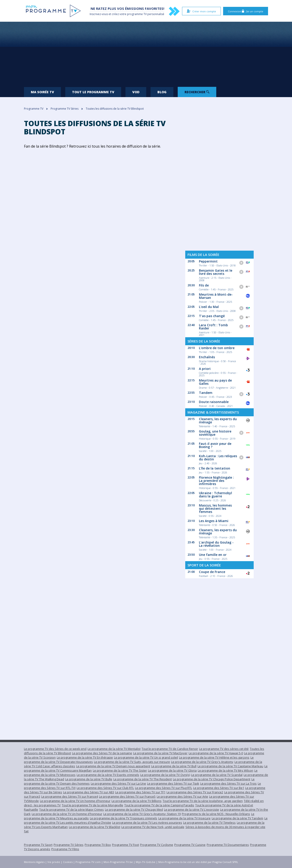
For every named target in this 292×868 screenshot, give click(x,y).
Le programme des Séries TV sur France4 (70, 796)
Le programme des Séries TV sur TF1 (140, 792)
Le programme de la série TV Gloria (172, 770)
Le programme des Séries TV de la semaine (102, 753)
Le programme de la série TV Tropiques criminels (124, 818)
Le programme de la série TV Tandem (237, 818)
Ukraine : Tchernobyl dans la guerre (215, 495)
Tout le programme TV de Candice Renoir (170, 749)
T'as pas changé (212, 316)
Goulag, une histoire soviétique (215, 433)
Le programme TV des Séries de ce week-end (55, 749)
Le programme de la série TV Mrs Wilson (226, 770)
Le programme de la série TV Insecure (184, 818)
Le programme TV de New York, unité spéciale (153, 827)
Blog (162, 92)
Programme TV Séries (69, 845)
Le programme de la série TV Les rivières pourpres (147, 823)
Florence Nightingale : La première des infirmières (216, 481)
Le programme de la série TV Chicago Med (134, 810)
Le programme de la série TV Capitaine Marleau (230, 766)
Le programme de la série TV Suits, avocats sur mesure (132, 762)
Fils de (204, 285)
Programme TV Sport (38, 845)
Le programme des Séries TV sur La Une (118, 783)
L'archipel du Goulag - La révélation (216, 544)
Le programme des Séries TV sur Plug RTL (164, 788)
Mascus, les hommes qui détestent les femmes (215, 508)
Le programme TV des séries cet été (224, 749)
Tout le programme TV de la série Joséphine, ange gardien (203, 801)
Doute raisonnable (214, 402)
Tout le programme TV (93, 92)
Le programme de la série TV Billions (137, 801)
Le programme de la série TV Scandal (217, 775)
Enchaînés (207, 357)
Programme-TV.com (88, 862)
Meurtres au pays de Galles (215, 382)
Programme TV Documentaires (228, 845)
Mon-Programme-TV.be (118, 862)
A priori (205, 369)
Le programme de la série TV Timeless (209, 823)
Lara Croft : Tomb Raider (213, 327)
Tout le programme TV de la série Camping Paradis (159, 805)
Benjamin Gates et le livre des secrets (216, 272)
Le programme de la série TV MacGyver (160, 753)
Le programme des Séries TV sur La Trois (228, 783)
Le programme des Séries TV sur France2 (195, 792)
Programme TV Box (98, 845)
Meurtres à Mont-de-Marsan (216, 296)
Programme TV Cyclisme (157, 845)
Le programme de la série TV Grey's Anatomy (202, 762)
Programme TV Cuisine (190, 845)
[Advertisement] (146, 53)
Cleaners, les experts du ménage (218, 421)
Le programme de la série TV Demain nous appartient (113, 766)
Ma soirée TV (42, 92)
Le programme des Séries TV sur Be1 (219, 788)
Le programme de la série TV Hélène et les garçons (214, 757)
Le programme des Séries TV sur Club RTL (105, 788)
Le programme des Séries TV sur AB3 (89, 792)
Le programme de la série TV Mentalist (114, 749)
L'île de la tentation (215, 468)
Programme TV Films (65, 849)
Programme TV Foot (125, 845)
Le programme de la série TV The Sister (120, 770)
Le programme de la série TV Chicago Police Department (212, 779)
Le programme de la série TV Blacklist (95, 827)
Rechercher (197, 92)
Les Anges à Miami (214, 521)
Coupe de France (212, 572)
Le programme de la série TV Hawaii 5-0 (216, 753)
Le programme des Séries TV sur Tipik (173, 783)
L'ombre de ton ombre (217, 348)
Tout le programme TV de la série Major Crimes (72, 810)
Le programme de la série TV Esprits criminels (108, 775)
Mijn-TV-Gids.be (146, 862)
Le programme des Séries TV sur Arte (182, 796)
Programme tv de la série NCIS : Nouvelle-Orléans (216, 814)
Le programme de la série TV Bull (174, 766)
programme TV (137, 14)
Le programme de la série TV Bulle (89, 779)
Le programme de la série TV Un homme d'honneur (75, 801)
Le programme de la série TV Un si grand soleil (146, 757)
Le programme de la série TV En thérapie (85, 757)
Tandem (206, 393)
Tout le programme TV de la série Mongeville (93, 805)
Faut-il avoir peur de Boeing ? (215, 445)
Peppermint (208, 261)
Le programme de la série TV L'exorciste (192, 810)
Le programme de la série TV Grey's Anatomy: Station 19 (142, 814)
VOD (136, 92)
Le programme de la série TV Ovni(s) (165, 775)
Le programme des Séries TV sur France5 (127, 796)
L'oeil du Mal (209, 307)
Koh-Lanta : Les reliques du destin (218, 458)
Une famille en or (213, 555)
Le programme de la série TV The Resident (143, 779)
